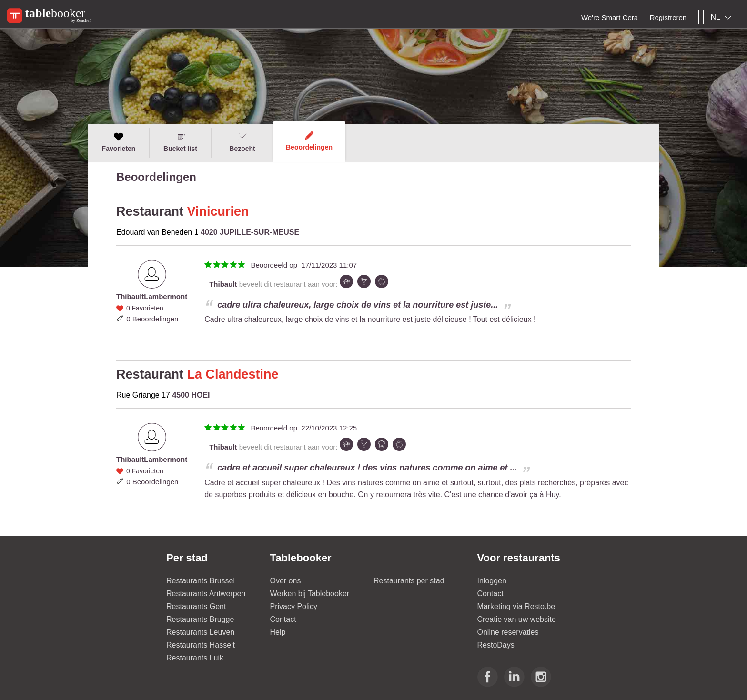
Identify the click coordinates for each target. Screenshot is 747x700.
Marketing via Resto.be (516, 606)
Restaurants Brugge (200, 619)
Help (278, 632)
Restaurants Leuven (200, 632)
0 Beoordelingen (152, 319)
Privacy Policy (294, 606)
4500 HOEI (191, 395)
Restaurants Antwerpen (206, 594)
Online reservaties (508, 632)
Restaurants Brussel (201, 581)
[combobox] (723, 17)
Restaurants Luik (195, 658)
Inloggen (492, 581)
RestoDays (496, 645)
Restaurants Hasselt (201, 645)
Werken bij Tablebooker (310, 594)
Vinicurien (218, 211)
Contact (283, 619)
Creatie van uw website (517, 619)
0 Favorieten (145, 308)
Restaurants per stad (409, 581)
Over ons (286, 581)
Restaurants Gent (196, 606)
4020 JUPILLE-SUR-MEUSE (250, 232)
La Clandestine (233, 374)
